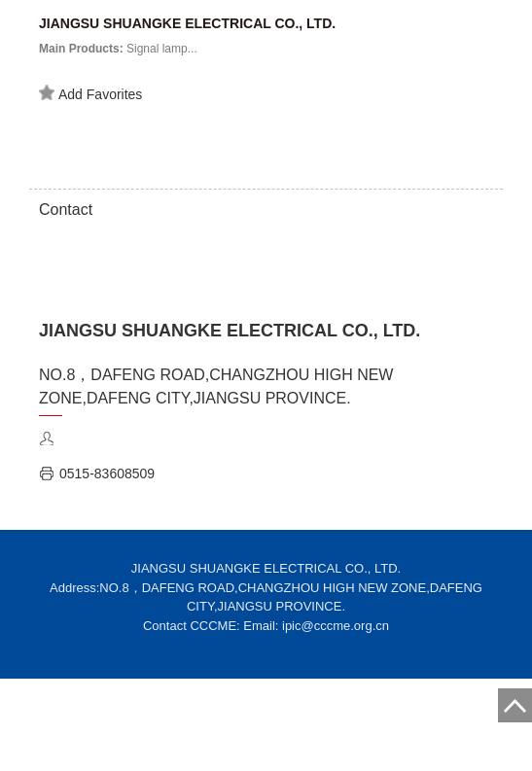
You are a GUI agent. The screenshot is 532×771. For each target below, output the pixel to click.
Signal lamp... (118, 49)
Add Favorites (90, 93)
